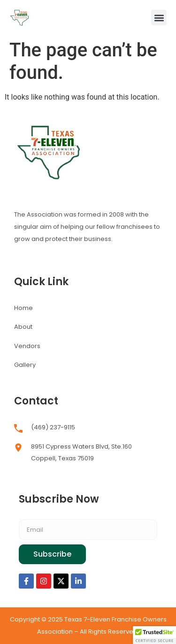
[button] (159, 18)
